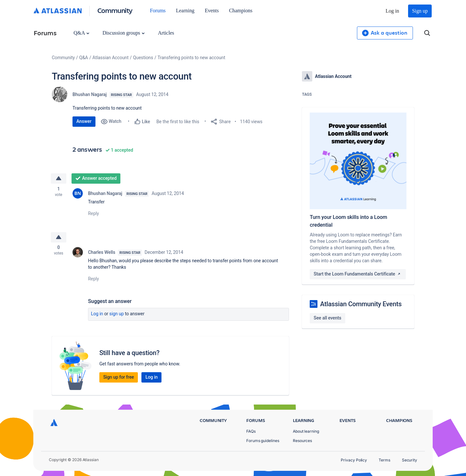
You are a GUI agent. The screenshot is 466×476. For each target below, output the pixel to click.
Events (212, 11)
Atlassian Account (111, 58)
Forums (158, 11)
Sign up (420, 11)
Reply (94, 214)
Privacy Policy (354, 460)
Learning (185, 11)
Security (410, 460)
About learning (306, 431)
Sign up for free (119, 378)
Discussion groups (124, 33)
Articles (166, 33)
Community (115, 10)
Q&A (81, 33)
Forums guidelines (263, 441)
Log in (393, 11)
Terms (384, 460)
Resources (302, 441)
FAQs (251, 431)
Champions (241, 11)
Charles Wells (102, 254)
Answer (84, 121)
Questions (143, 58)
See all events (327, 318)
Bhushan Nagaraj (90, 94)
